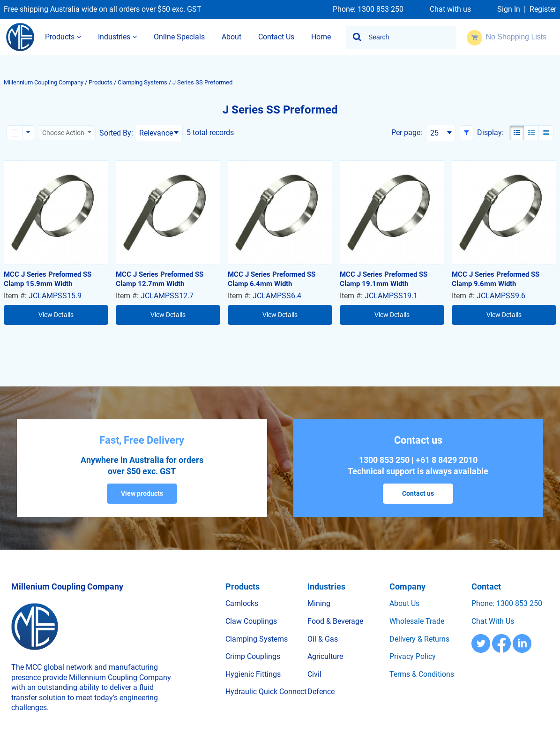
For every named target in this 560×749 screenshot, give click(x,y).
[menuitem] (63, 37)
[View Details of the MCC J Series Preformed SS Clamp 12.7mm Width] (168, 213)
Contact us (418, 493)
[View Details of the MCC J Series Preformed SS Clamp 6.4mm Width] (280, 213)
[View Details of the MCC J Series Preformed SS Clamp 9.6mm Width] (504, 213)
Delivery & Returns (419, 639)
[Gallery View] (517, 133)
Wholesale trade (417, 621)
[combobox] (401, 37)
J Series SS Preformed (202, 82)
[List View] (531, 133)
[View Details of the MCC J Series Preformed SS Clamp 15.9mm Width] (56, 213)
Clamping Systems (142, 82)
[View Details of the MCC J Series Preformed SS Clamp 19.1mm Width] (392, 213)
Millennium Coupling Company (44, 82)
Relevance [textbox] (156, 133)
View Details (56, 315)
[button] (467, 133)
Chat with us (450, 9)
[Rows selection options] (28, 133)
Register (543, 9)
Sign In (509, 9)
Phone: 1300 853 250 (368, 9)
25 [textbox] (434, 133)
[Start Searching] (358, 37)
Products (101, 82)
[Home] (20, 37)
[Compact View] (546, 133)
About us (404, 603)
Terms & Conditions (422, 674)
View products (142, 493)
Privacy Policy (413, 656)
